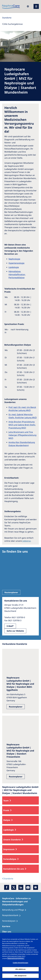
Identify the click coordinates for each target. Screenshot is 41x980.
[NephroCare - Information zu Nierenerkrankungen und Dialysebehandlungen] (20, 901)
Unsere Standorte (12, 840)
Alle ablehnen (20, 969)
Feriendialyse (10, 859)
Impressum (9, 849)
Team (6, 801)
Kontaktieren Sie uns (14, 869)
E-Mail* (10, 626)
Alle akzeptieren (20, 976)
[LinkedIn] (21, 887)
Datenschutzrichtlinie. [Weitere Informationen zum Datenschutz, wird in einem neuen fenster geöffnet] (16, 958)
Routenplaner (11, 592)
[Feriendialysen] (11, 921)
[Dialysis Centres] (8, 879)
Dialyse (7, 820)
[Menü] (36, 6)
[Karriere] (7, 926)
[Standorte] (7, 18)
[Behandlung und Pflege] (15, 910)
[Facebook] (7, 887)
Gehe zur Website (15, 631)
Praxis (6, 810)
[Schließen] (38, 936)
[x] (14, 887)
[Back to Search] (12, 24)
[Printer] (36, 887)
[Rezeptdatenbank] (12, 915)
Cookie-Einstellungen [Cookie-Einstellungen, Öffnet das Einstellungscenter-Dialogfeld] (21, 963)
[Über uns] (8, 932)
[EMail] (28, 887)
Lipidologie (9, 830)
